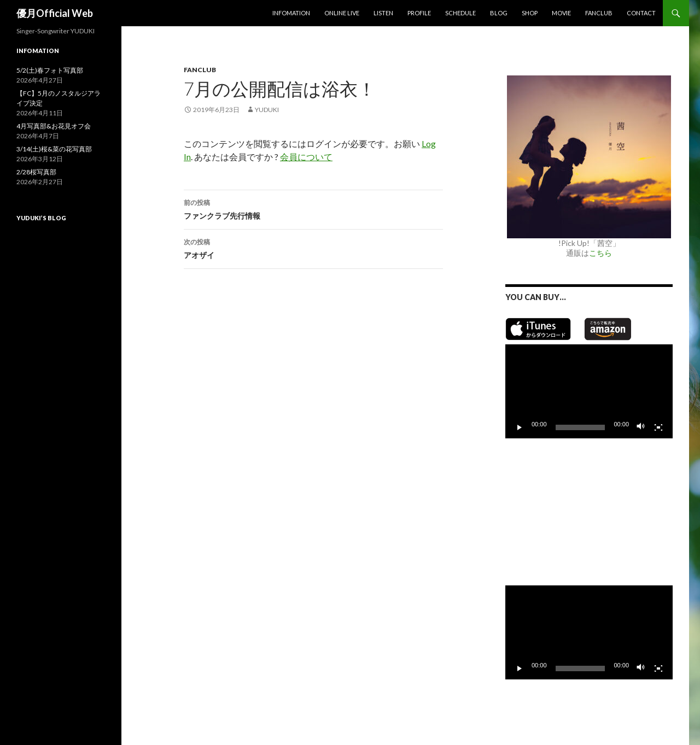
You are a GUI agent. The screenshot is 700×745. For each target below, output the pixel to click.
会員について (306, 157)
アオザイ (313, 248)
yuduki (267, 110)
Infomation (291, 13)
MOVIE (561, 13)
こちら (600, 253)
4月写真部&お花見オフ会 (54, 126)
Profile (419, 13)
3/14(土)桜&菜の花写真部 (54, 149)
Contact (641, 13)
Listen (383, 13)
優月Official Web (55, 13)
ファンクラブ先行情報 (313, 208)
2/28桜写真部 (36, 172)
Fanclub (599, 13)
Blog (499, 13)
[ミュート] (641, 427)
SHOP (530, 13)
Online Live (342, 13)
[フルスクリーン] (658, 427)
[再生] (520, 427)
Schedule (460, 13)
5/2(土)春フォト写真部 (50, 70)
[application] (589, 391)
